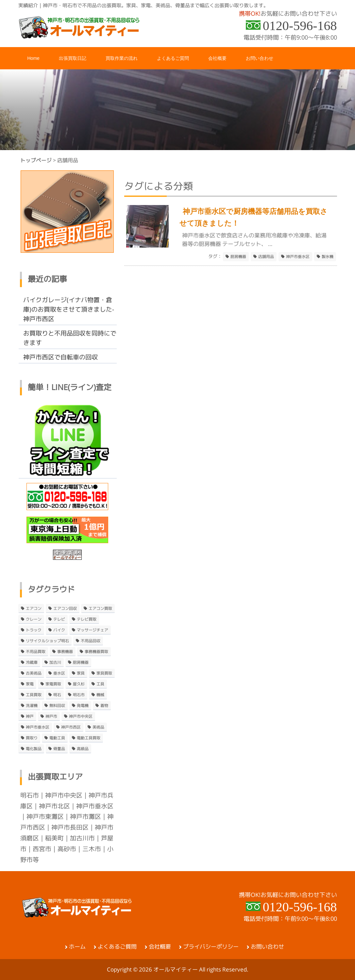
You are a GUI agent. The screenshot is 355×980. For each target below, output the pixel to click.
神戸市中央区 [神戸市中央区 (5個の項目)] (81, 716)
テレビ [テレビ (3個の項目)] (59, 619)
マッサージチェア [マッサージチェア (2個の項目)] (93, 630)
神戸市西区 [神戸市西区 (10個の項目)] (71, 727)
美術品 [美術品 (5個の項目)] (98, 727)
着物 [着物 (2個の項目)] (104, 706)
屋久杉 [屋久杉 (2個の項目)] (79, 684)
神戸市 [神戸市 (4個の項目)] (51, 716)
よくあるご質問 (117, 947)
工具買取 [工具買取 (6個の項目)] (34, 695)
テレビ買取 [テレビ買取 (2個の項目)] (87, 619)
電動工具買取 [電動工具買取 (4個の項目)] (89, 738)
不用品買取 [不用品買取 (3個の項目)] (36, 652)
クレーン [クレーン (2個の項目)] (34, 619)
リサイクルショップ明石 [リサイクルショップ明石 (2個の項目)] (47, 641)
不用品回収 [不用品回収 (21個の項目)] (91, 641)
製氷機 (328, 257)
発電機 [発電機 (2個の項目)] (83, 706)
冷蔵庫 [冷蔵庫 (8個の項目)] (32, 662)
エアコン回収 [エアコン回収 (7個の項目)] (65, 609)
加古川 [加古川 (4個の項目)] (55, 662)
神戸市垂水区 (298, 257)
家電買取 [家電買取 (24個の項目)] (53, 684)
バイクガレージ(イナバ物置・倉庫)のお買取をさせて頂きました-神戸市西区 (69, 309)
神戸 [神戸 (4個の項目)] (30, 716)
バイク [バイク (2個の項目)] (59, 630)
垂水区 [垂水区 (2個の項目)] (59, 673)
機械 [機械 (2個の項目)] (100, 695)
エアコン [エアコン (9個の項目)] (34, 609)
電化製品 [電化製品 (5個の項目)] (34, 749)
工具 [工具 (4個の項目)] (100, 684)
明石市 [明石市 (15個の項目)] (79, 695)
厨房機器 (238, 257)
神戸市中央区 (64, 795)
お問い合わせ (267, 947)
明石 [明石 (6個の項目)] (57, 695)
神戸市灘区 (85, 817)
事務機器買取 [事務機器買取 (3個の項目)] (96, 652)
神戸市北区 (54, 806)
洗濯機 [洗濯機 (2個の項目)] (32, 706)
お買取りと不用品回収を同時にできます (70, 338)
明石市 (30, 795)
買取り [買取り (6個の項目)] (32, 738)
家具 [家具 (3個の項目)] (81, 673)
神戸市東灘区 (45, 817)
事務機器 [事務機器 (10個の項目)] (65, 652)
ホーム (77, 947)
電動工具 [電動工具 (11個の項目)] (57, 738)
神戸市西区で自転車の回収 (60, 357)
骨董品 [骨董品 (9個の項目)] (59, 749)
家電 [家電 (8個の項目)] (30, 684)
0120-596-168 (300, 26)
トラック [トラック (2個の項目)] (34, 630)
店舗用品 (266, 257)
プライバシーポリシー (211, 947)
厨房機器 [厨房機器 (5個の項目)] (81, 662)
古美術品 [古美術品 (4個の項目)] (34, 673)
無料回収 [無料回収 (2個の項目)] (57, 706)
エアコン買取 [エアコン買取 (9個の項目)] (100, 609)
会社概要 (160, 947)
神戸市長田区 (70, 827)
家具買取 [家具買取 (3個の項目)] (104, 673)
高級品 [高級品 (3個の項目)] (83, 749)
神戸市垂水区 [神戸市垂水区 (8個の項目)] (38, 727)
